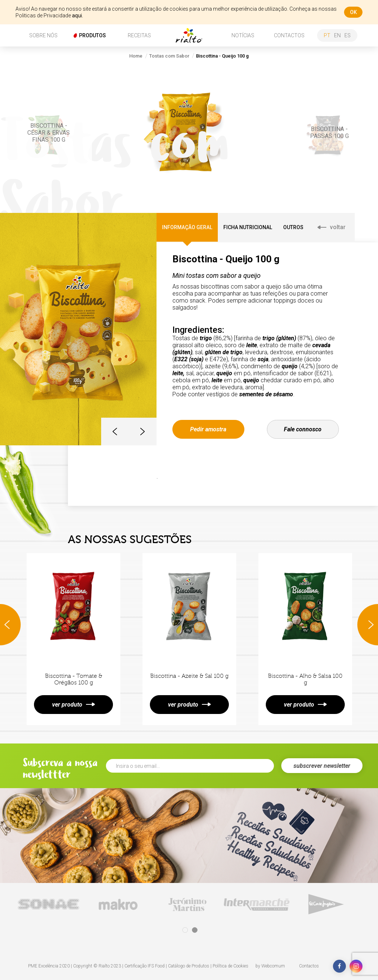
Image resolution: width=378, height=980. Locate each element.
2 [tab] (195, 930)
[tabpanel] (50, 904)
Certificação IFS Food (145, 966)
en (337, 35)
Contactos (309, 966)
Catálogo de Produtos (189, 966)
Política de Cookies (231, 966)
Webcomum (273, 966)
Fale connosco (303, 429)
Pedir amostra (208, 429)
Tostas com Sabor (169, 56)
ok (353, 12)
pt (327, 35)
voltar (331, 227)
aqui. (78, 15)
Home (136, 56)
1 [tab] (185, 930)
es (348, 35)
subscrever (322, 766)
